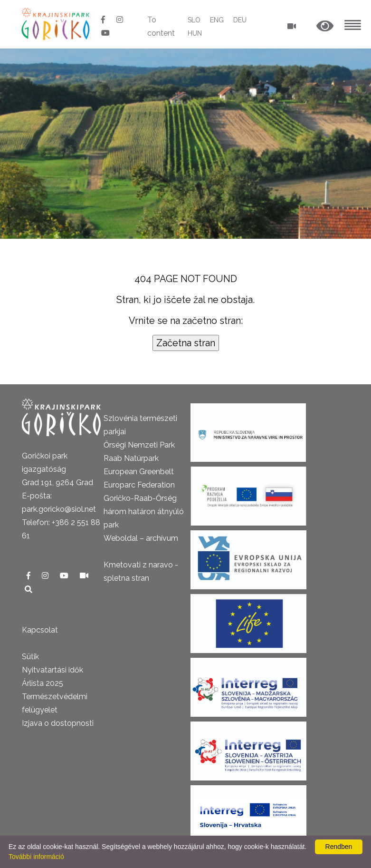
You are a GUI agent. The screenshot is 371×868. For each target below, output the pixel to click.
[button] (325, 26)
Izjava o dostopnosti (58, 723)
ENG (217, 20)
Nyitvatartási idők (52, 670)
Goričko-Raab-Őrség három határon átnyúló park (144, 512)
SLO (194, 20)
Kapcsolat (40, 630)
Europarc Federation (139, 485)
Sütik (30, 657)
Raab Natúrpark (131, 458)
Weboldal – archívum (141, 538)
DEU (240, 20)
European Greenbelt (139, 472)
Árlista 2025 (43, 683)
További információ (36, 857)
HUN (195, 33)
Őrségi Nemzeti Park (139, 445)
